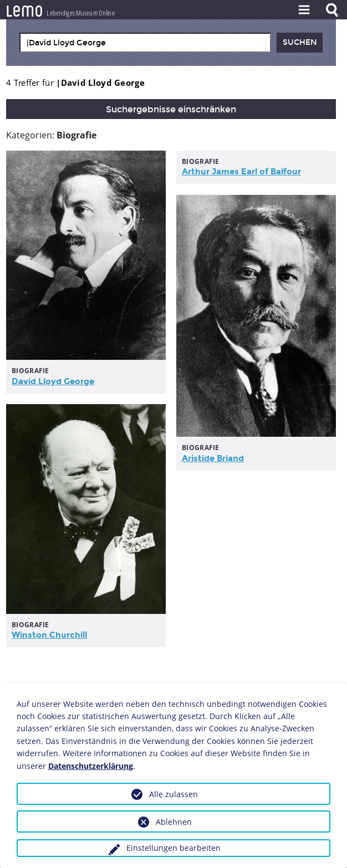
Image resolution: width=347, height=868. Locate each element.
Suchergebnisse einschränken (171, 109)
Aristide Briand (213, 458)
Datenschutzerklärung (91, 766)
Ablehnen (174, 822)
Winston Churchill (49, 635)
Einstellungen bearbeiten (173, 848)
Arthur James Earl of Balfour (241, 172)
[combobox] (145, 43)
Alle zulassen (173, 794)
